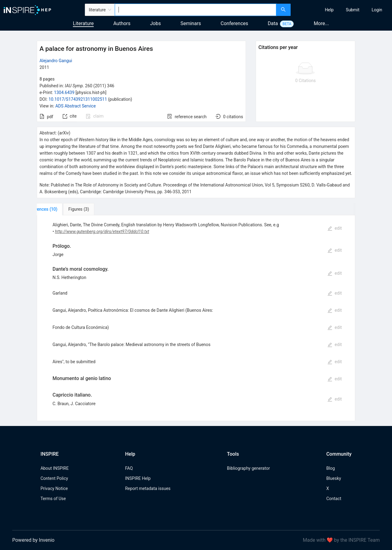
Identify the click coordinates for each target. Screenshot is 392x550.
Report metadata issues (148, 488)
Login (377, 10)
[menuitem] (329, 10)
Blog (330, 468)
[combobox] (196, 10)
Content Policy (54, 478)
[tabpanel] (196, 318)
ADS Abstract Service (76, 106)
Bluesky (334, 478)
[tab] (57, 209)
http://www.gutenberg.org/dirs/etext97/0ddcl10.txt (102, 232)
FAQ (129, 468)
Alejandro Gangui (56, 61)
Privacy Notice (54, 488)
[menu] (342, 10)
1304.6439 (64, 92)
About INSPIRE (55, 468)
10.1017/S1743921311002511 (78, 99)
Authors (122, 23)
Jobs (155, 23)
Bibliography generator (248, 468)
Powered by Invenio (33, 540)
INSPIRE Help (138, 478)
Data (273, 23)
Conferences (234, 23)
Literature (83, 23)
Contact (334, 499)
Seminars (191, 23)
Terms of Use (53, 499)
